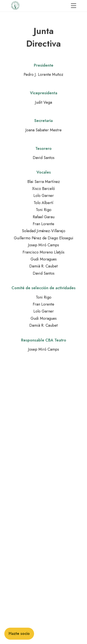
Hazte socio (19, 634)
